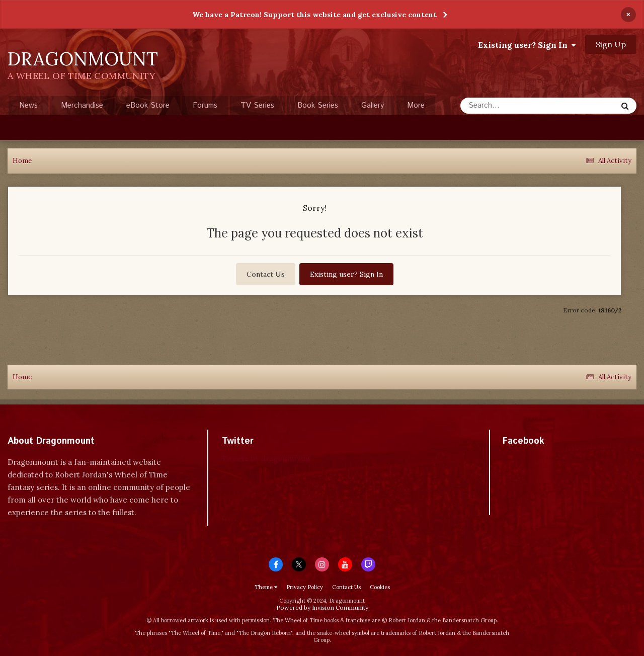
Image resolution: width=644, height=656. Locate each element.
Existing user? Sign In (527, 45)
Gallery (373, 105)
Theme (266, 587)
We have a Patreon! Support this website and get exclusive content (314, 15)
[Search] (512, 106)
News (28, 105)
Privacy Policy (305, 587)
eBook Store (148, 105)
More (416, 105)
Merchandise (82, 105)
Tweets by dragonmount (266, 459)
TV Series (257, 105)
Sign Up (611, 44)
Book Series (318, 105)
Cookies (380, 587)
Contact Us (266, 274)
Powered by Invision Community (322, 607)
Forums (205, 105)
